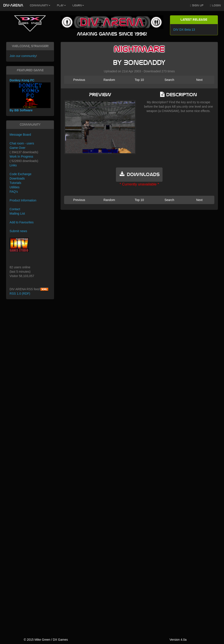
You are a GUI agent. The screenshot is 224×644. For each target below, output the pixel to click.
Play (61, 5)
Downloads (17, 178)
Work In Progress (21, 157)
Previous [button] (79, 80)
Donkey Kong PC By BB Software (30, 95)
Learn (78, 5)
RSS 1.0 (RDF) (20, 294)
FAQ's (14, 192)
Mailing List (17, 213)
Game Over (17, 148)
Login (215, 6)
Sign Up (197, 6)
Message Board (20, 135)
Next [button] (199, 80)
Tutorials (15, 183)
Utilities (15, 187)
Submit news (18, 231)
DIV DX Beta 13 (184, 30)
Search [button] (169, 80)
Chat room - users (22, 143)
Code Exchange (21, 174)
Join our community (23, 56)
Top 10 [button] (139, 80)
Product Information (23, 200)
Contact (15, 209)
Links (13, 165)
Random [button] (109, 80)
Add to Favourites (22, 222)
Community (40, 5)
